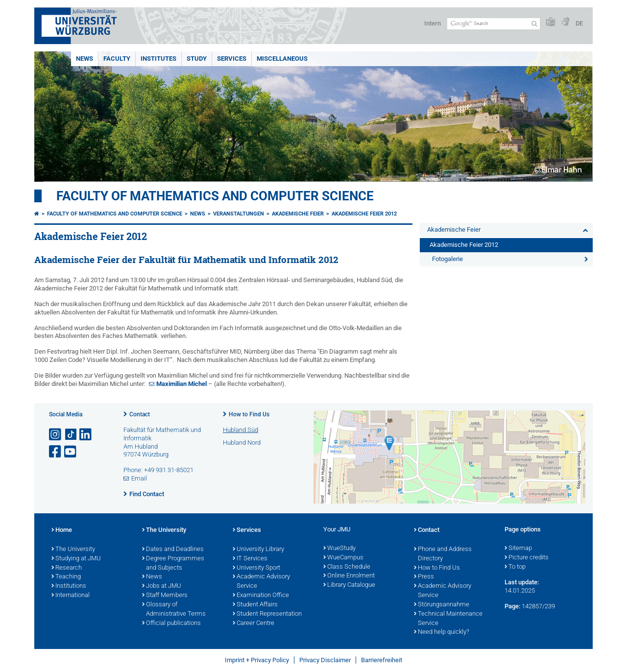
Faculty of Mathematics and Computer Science (215, 196)
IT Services (250, 559)
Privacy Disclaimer (325, 660)
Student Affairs (255, 605)
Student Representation (267, 614)
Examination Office (261, 596)
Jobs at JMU (162, 586)
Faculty (117, 59)
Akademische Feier (298, 214)
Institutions (69, 586)
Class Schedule (347, 567)
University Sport (256, 568)
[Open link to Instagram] (56, 435)
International (71, 596)
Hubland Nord (242, 443)
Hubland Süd (241, 430)
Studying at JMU (76, 559)
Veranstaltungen (239, 214)
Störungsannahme (442, 605)
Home (62, 530)
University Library (258, 550)
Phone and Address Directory (443, 554)
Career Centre (253, 624)
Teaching (66, 577)
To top (515, 567)
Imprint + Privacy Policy (257, 660)
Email (139, 478)
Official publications (171, 624)
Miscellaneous (282, 59)
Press (424, 577)
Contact (140, 414)
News (84, 59)
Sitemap (518, 549)
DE (579, 23)
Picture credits (527, 558)
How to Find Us (249, 414)
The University (73, 550)
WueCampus (343, 558)
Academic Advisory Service (261, 582)
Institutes (158, 59)
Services (232, 59)
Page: (512, 606)
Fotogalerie (447, 259)
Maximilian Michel (181, 384)
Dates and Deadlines (173, 550)
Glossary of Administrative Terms (174, 610)
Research (67, 568)
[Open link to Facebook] (56, 452)
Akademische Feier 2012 (364, 214)
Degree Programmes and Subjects (173, 564)
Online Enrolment (349, 576)
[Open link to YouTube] (71, 452)
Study (197, 59)
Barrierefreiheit (382, 660)
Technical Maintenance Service (448, 619)
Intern (433, 23)
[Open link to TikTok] (71, 435)
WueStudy (339, 549)
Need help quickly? (442, 632)
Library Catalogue (349, 585)
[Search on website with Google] (494, 24)
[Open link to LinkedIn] (86, 435)
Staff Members (165, 596)
